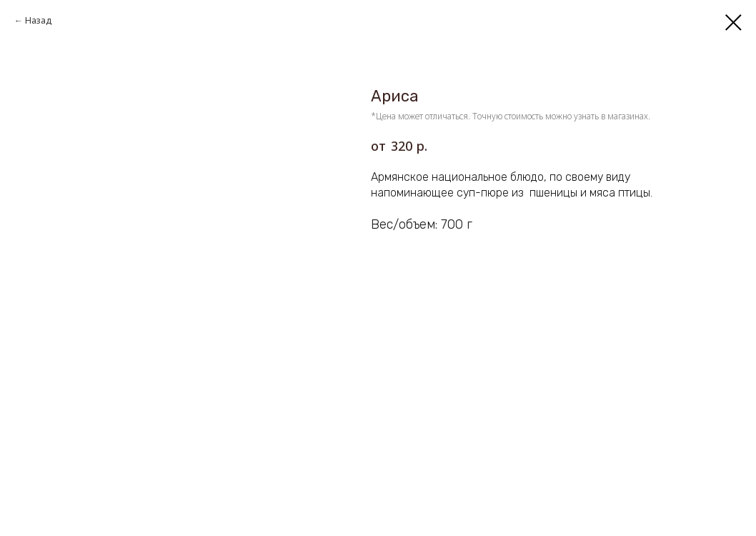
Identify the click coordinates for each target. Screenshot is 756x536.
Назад (38, 20)
